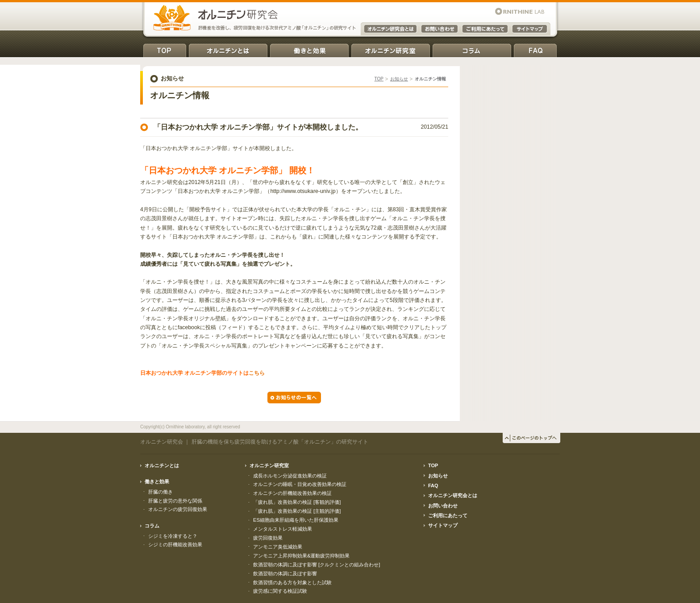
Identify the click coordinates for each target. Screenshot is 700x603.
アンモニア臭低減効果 (278, 547)
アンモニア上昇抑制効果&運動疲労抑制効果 (301, 556)
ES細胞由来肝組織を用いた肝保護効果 (296, 520)
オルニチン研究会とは (453, 495)
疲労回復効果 (268, 538)
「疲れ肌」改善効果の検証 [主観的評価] (297, 511)
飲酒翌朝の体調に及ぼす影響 (285, 574)
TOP (165, 49)
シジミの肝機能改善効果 (175, 544)
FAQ (535, 49)
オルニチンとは (228, 49)
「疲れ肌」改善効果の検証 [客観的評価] (297, 502)
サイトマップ (443, 525)
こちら (257, 373)
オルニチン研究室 (391, 49)
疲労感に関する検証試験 (280, 591)
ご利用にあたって (448, 515)
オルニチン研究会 (162, 442)
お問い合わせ (443, 506)
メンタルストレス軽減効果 (283, 529)
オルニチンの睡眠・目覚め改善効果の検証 (300, 484)
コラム (472, 49)
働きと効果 (309, 49)
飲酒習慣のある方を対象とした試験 (292, 582)
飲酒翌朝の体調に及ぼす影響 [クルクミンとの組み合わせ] (317, 565)
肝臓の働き (160, 492)
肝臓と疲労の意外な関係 (175, 501)
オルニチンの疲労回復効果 (178, 509)
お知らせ (399, 79)
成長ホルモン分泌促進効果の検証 (290, 476)
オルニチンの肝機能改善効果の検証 (292, 493)
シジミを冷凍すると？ (173, 536)
